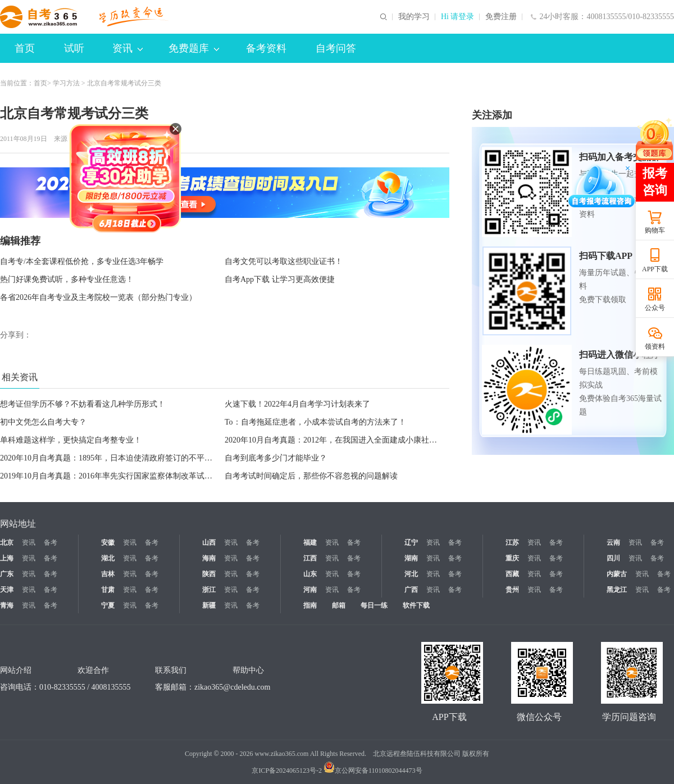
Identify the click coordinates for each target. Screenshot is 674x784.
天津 (7, 590)
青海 (7, 605)
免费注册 (501, 17)
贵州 (512, 590)
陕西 (209, 574)
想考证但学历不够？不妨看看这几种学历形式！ (83, 404)
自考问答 (336, 48)
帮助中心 (248, 670)
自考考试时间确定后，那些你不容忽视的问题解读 (311, 476)
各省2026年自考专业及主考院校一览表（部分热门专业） (98, 297)
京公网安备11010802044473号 (373, 771)
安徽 (108, 543)
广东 (7, 574)
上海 (7, 558)
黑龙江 (617, 590)
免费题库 (194, 48)
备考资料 (266, 48)
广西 (411, 590)
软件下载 (416, 605)
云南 (613, 543)
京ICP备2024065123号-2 (287, 771)
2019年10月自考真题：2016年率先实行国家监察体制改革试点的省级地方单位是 (138, 476)
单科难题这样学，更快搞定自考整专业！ (71, 440)
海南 (209, 558)
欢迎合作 (93, 670)
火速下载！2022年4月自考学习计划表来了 (297, 404)
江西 (310, 558)
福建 (310, 543)
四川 (613, 558)
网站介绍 (16, 670)
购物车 (655, 230)
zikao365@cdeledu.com (232, 687)
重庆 (512, 558)
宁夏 (108, 605)
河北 (411, 574)
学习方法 (66, 83)
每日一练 (374, 605)
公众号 (655, 308)
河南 (310, 590)
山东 (310, 574)
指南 (310, 605)
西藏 (512, 574)
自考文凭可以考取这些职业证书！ (284, 261)
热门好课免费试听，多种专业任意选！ (67, 279)
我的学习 (414, 17)
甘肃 (108, 590)
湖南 (411, 558)
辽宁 (411, 543)
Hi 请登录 (458, 17)
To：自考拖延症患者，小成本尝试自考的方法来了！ (315, 422)
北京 (7, 543)
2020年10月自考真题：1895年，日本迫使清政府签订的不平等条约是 (118, 458)
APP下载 (655, 269)
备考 (51, 543)
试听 (74, 48)
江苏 (512, 543)
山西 (209, 543)
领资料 (655, 347)
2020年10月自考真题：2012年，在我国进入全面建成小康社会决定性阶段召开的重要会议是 (382, 440)
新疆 (209, 605)
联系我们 (171, 670)
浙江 (209, 590)
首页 (25, 48)
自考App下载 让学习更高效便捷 (280, 279)
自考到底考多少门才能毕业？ (276, 458)
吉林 (108, 574)
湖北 (108, 558)
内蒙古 (617, 574)
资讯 (127, 48)
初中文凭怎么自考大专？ (43, 422)
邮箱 (339, 605)
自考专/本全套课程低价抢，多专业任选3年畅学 (82, 261)
